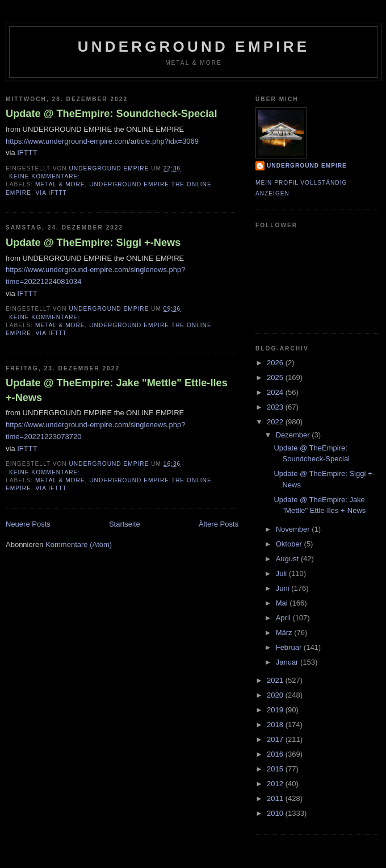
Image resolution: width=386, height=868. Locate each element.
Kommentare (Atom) (79, 544)
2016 (276, 754)
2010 (276, 813)
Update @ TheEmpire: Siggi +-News (93, 243)
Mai (283, 603)
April (284, 618)
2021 (276, 680)
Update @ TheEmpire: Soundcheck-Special (111, 114)
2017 (276, 739)
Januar (288, 662)
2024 (276, 392)
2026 (276, 363)
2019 (276, 710)
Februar (290, 647)
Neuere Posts (28, 524)
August (288, 559)
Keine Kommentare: (46, 176)
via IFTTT (51, 193)
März (285, 633)
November (294, 529)
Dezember (294, 435)
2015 (276, 769)
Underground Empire (194, 47)
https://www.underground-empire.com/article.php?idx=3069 (102, 141)
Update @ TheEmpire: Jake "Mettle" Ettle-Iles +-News (117, 390)
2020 (276, 695)
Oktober (290, 544)
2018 (276, 725)
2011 (276, 798)
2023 (276, 407)
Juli (282, 573)
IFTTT (27, 153)
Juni (284, 588)
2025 (276, 377)
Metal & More (60, 184)
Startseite (125, 524)
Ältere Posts (219, 524)
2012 (276, 784)
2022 (276, 422)
